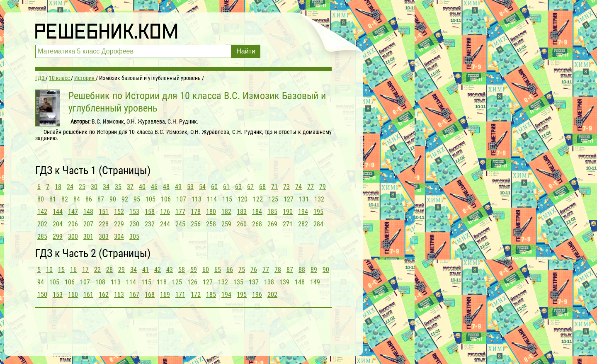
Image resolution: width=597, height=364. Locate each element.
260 (242, 224)
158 (150, 212)
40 (142, 187)
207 (88, 224)
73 (286, 187)
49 (178, 187)
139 (284, 282)
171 (180, 295)
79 (323, 187)
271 (288, 224)
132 (319, 199)
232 (150, 224)
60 (214, 187)
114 (212, 199)
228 (104, 224)
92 (125, 199)
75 (242, 270)
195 (318, 212)
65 (218, 270)
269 (272, 224)
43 (170, 270)
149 (315, 282)
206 (73, 224)
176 (165, 212)
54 (202, 187)
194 (303, 212)
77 (311, 187)
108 (100, 282)
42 (158, 270)
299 (58, 237)
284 (318, 224)
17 (85, 270)
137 (254, 282)
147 (73, 212)
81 (53, 199)
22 (97, 270)
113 (197, 199)
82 (65, 199)
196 (257, 295)
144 (58, 212)
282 (303, 224)
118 (162, 282)
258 (211, 224)
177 (180, 212)
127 (289, 199)
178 (196, 212)
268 (257, 224)
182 (226, 212)
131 (304, 199)
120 (243, 199)
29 (121, 270)
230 (134, 224)
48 (166, 187)
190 (288, 212)
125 (273, 199)
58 (182, 270)
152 (119, 212)
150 (42, 295)
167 (134, 295)
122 (258, 199)
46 (154, 187)
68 (262, 187)
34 (106, 187)
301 (88, 237)
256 (196, 224)
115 (227, 199)
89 (314, 270)
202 (42, 224)
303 (104, 237)
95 (137, 199)
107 (181, 199)
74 (298, 187)
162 (104, 295)
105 (150, 199)
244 (165, 224)
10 (49, 270)
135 (238, 282)
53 (190, 187)
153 (134, 212)
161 (88, 295)
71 (274, 187)
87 (101, 199)
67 (250, 187)
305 (134, 237)
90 (113, 199)
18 (58, 187)
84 (77, 199)
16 (73, 270)
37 (130, 187)
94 (41, 282)
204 (58, 224)
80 (41, 199)
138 (269, 282)
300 (73, 237)
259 (226, 224)
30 (94, 187)
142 (42, 212)
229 (119, 224)
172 (196, 295)
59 (194, 270)
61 (226, 187)
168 (150, 295)
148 (88, 212)
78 (278, 270)
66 (230, 270)
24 (70, 187)
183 (242, 212)
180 (211, 212)
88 (302, 270)
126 (192, 282)
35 (118, 187)
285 (42, 237)
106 (166, 199)
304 (119, 237)
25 (82, 187)
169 (165, 295)
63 (238, 187)
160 (73, 295)
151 (104, 212)
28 (109, 270)
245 (180, 224)
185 (272, 212)
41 (146, 270)
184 (257, 212)
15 (61, 270)
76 (254, 270)
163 (119, 295)
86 (89, 199)
